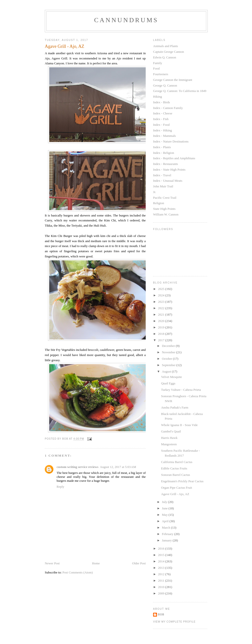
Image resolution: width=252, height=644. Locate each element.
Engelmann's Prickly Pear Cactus (182, 481)
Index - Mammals (164, 136)
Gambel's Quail (171, 431)
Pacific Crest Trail (165, 198)
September (169, 365)
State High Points (164, 209)
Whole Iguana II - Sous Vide (179, 425)
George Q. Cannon (165, 85)
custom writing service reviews (78, 467)
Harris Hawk (169, 438)
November (169, 352)
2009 (162, 593)
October (167, 359)
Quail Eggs (168, 383)
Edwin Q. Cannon (165, 57)
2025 (162, 289)
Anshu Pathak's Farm (175, 407)
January (167, 540)
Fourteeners (161, 74)
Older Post (139, 563)
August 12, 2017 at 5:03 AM (118, 467)
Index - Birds (162, 102)
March (166, 528)
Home (96, 563)
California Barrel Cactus (177, 462)
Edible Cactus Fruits (174, 468)
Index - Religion (164, 153)
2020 (162, 321)
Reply (60, 487)
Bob (161, 615)
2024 (162, 295)
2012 (162, 574)
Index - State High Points (169, 170)
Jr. (155, 192)
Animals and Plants (165, 46)
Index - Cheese (163, 113)
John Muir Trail (163, 186)
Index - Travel (162, 175)
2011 (162, 581)
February (168, 534)
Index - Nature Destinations (171, 141)
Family (158, 63)
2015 (162, 555)
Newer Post (52, 563)
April (166, 521)
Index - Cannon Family (168, 108)
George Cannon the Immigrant (173, 80)
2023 (162, 302)
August (167, 371)
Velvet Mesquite (171, 377)
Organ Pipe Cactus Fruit (176, 488)
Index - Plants (162, 147)
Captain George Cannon (168, 52)
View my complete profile (174, 622)
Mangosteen (169, 444)
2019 (162, 327)
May (165, 515)
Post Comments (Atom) (78, 572)
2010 (162, 587)
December (169, 346)
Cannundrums (126, 20)
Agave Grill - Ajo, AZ (175, 494)
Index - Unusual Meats (168, 181)
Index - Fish (161, 119)
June (165, 508)
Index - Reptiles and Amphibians (174, 158)
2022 (162, 308)
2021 (162, 314)
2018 (162, 334)
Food (156, 68)
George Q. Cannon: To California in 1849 (180, 91)
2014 (162, 561)
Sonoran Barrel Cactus (175, 475)
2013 (162, 568)
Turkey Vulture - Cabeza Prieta (181, 390)
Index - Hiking (163, 130)
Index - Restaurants (165, 164)
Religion (159, 203)
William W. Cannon (166, 214)
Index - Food (161, 125)
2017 (162, 340)
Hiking (157, 97)
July (165, 502)
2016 (162, 548)
